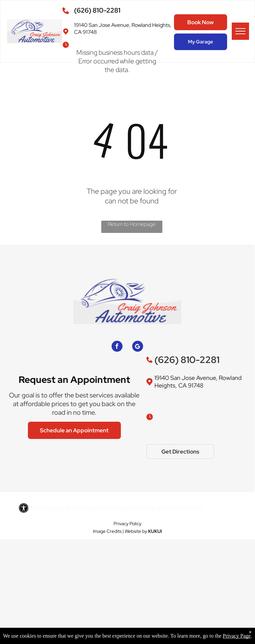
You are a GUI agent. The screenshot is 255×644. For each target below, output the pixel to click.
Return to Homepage (132, 224)
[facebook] (117, 347)
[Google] (138, 347)
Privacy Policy (127, 524)
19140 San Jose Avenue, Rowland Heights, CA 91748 (198, 382)
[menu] (240, 31)
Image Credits (107, 531)
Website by (136, 531)
